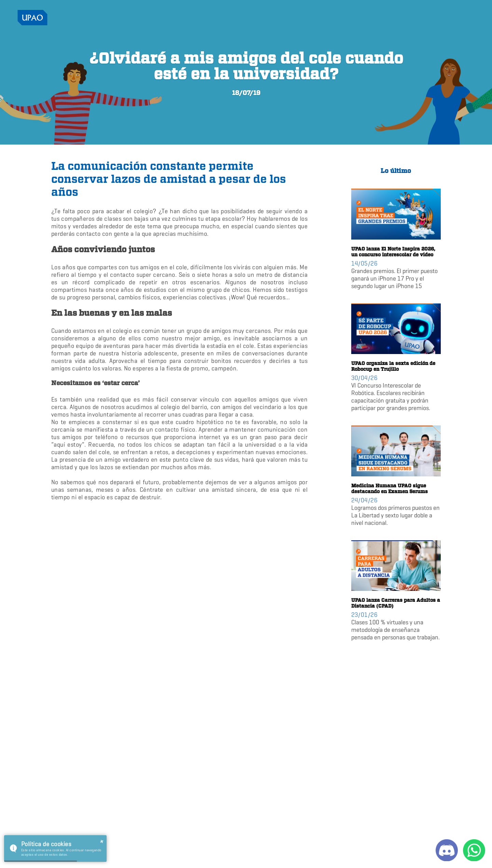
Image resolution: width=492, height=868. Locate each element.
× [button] (102, 842)
